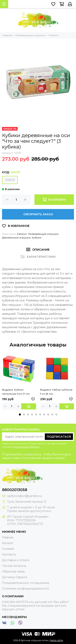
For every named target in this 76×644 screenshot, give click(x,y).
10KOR (10, 180)
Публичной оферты (26, 447)
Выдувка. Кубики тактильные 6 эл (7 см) (16, 392)
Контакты (9, 554)
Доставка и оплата (16, 560)
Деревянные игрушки (16, 238)
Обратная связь (13, 571)
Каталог (22, 234)
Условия (8, 549)
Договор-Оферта (14, 577)
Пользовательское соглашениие (26, 583)
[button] (20, 415)
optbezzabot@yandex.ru (25, 496)
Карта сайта (56, 640)
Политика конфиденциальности (25, 589)
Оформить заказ (38, 214)
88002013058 (15, 490)
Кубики (37, 238)
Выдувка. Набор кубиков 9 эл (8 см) (56, 392)
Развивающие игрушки (43, 234)
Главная (8, 537)
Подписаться (59, 437)
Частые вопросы (14, 566)
